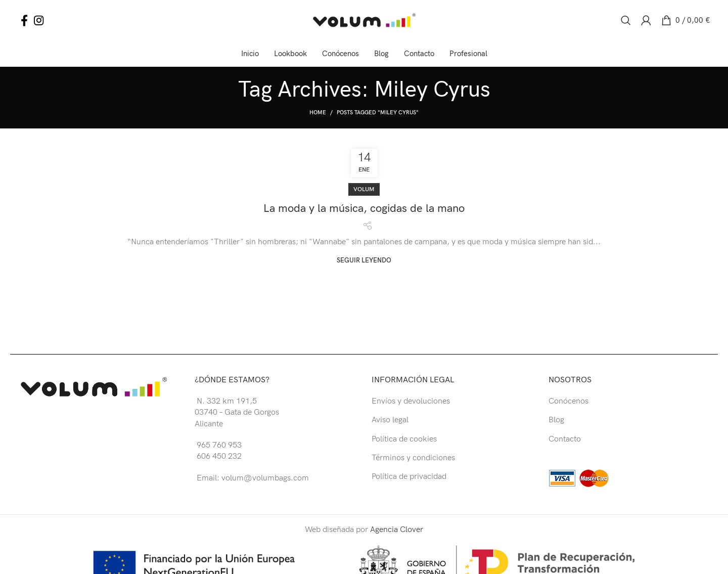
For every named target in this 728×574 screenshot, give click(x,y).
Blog (556, 420)
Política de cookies (404, 439)
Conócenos (568, 401)
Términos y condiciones (413, 458)
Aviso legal (390, 420)
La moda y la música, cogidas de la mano (364, 209)
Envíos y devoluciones (411, 401)
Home (318, 113)
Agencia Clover (397, 530)
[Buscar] (626, 20)
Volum (364, 189)
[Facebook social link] (24, 20)
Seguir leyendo (364, 261)
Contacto (565, 439)
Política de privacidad (409, 477)
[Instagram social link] (39, 20)
